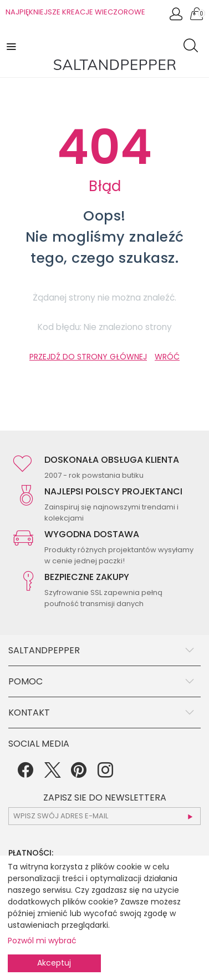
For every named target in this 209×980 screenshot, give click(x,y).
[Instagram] (105, 774)
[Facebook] (26, 774)
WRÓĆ (167, 357)
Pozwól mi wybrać (42, 941)
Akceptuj (54, 963)
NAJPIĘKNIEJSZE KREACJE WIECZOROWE (75, 12)
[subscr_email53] (105, 816)
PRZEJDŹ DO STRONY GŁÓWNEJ (88, 357)
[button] (12, 46)
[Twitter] (52, 774)
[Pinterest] (79, 774)
